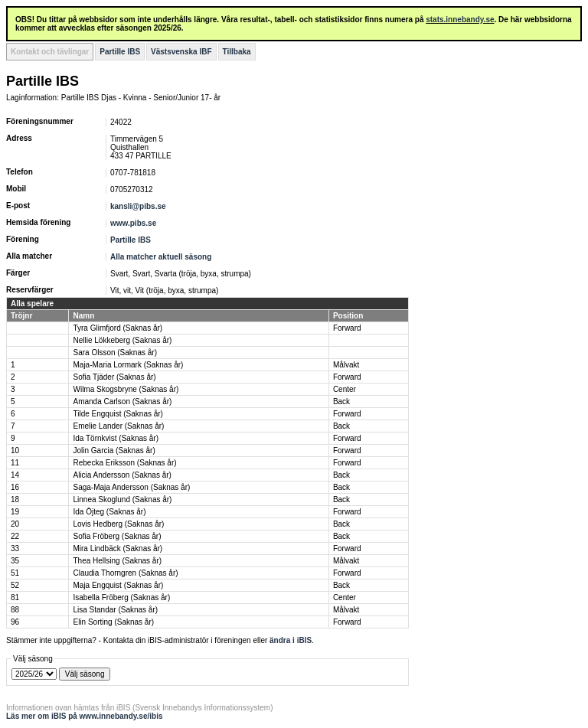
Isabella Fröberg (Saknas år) (121, 597)
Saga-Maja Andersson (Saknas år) (131, 487)
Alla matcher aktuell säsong (161, 257)
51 (15, 573)
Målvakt (346, 365)
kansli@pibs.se (138, 206)
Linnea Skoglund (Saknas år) (122, 499)
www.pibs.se (133, 223)
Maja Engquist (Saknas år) (118, 585)
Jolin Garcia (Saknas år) (114, 451)
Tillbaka (237, 52)
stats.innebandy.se (460, 20)
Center (345, 389)
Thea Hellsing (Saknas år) (117, 561)
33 (15, 548)
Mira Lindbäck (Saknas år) (118, 548)
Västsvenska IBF (181, 52)
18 (15, 499)
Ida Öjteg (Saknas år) (109, 512)
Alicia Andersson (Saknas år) (122, 475)
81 (15, 597)
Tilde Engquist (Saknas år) (118, 414)
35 (15, 561)
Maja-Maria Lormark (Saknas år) (128, 365)
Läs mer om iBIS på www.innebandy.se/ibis (85, 716)
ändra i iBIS (291, 640)
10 (15, 451)
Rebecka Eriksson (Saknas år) (124, 463)
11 (15, 463)
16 (15, 487)
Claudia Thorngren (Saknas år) (125, 573)
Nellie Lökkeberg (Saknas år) (122, 340)
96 (15, 622)
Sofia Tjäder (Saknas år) (114, 377)
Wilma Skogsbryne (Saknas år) (126, 389)
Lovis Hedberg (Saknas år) (118, 524)
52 (15, 585)
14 (15, 475)
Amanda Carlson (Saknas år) (122, 402)
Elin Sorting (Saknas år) (113, 622)
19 (15, 512)
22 (15, 536)
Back (341, 402)
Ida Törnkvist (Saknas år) (116, 438)
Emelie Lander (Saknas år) (118, 426)
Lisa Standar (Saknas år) (115, 610)
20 (15, 524)
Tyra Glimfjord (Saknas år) (118, 328)
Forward (347, 328)
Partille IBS (120, 52)
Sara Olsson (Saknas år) (115, 353)
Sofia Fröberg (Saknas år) (117, 536)
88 (15, 610)
